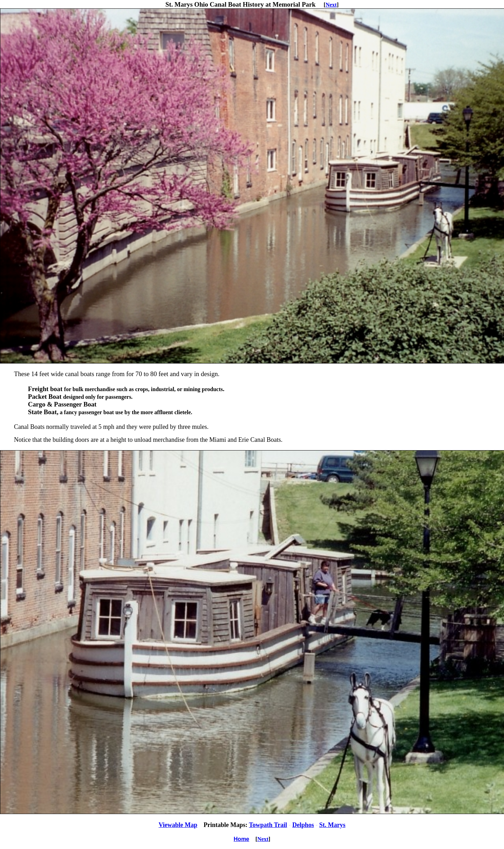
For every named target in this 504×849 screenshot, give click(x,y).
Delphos (303, 825)
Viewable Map (178, 825)
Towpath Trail (268, 825)
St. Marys (332, 825)
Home (242, 839)
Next (331, 5)
